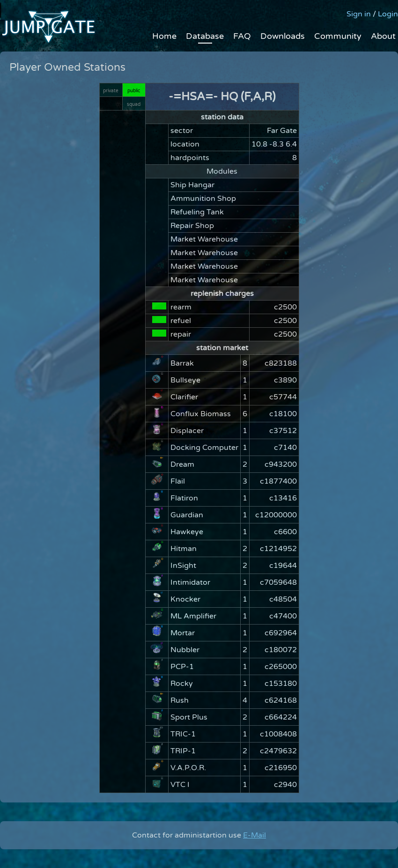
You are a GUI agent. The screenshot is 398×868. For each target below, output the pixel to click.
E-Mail (254, 835)
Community (338, 36)
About (383, 36)
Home (164, 36)
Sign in (359, 14)
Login (388, 14)
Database (205, 36)
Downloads (283, 36)
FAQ (242, 36)
